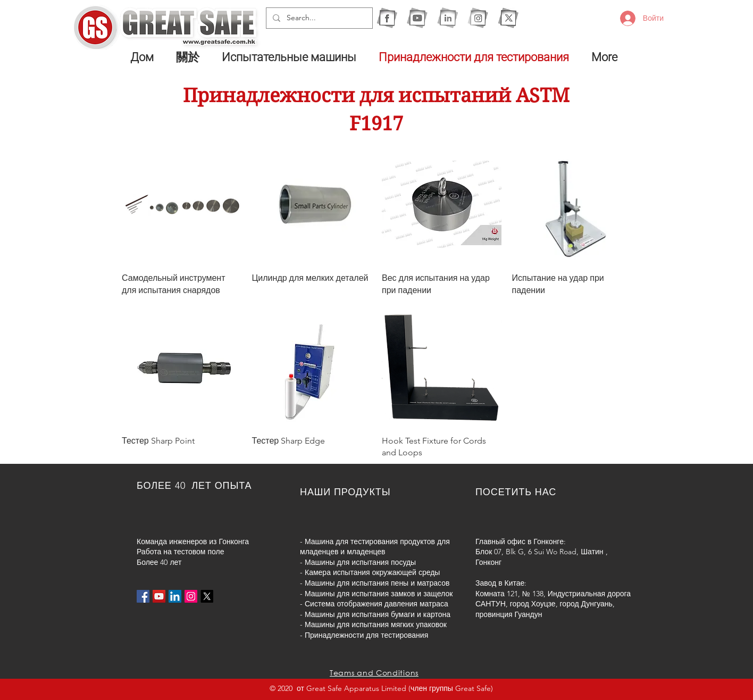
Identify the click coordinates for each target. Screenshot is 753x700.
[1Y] (417, 18)
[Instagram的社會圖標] (191, 596)
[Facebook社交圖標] (143, 596)
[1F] (387, 18)
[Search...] (318, 18)
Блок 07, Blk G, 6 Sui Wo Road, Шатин (539, 552)
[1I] (447, 18)
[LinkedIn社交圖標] (175, 596)
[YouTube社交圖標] (159, 596)
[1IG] (478, 18)
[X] (508, 18)
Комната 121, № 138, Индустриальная (540, 594)
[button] (292, 57)
